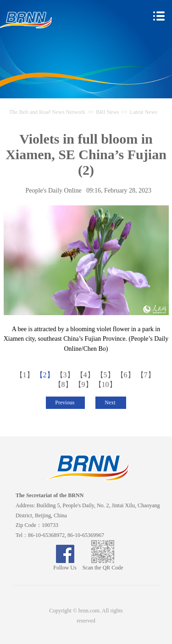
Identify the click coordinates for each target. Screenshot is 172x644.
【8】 (64, 384)
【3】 (66, 375)
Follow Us (65, 564)
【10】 (106, 384)
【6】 (127, 375)
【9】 (84, 384)
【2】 (46, 375)
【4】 (86, 375)
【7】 (147, 375)
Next (111, 402)
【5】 (106, 375)
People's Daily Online (53, 191)
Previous (65, 402)
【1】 (26, 375)
